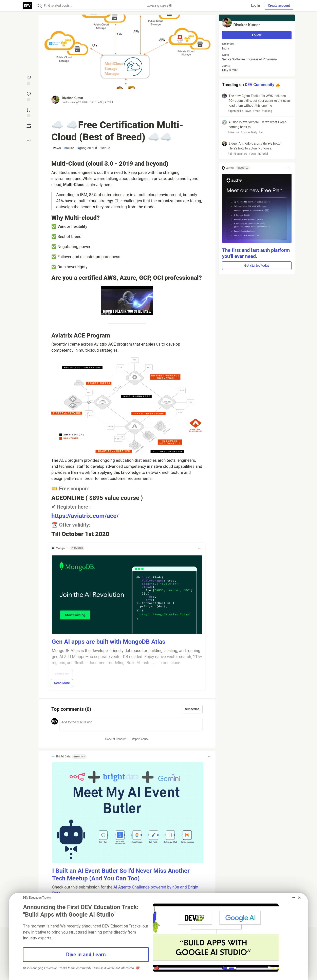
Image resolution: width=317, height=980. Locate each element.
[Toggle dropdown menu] (200, 548)
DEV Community (260, 85)
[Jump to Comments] (29, 96)
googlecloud (87, 148)
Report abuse (140, 739)
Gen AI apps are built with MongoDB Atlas (109, 642)
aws (57, 148)
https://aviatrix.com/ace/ (85, 516)
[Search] (40, 6)
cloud (105, 148)
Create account (279, 6)
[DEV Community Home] (27, 6)
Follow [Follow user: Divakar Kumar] (257, 35)
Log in (255, 6)
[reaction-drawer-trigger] (29, 80)
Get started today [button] (257, 266)
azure (69, 148)
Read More (62, 683)
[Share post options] (29, 141)
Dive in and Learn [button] (86, 955)
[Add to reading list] (29, 112)
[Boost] (29, 126)
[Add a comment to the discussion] (131, 725)
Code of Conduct (116, 739)
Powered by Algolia (158, 6)
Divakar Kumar (72, 98)
